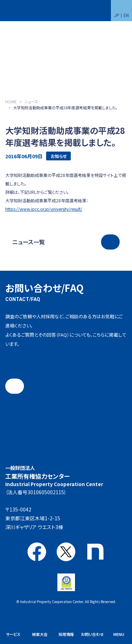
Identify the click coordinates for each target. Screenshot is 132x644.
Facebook (37, 552)
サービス (13, 634)
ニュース (31, 102)
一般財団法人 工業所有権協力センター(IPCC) (21, 11)
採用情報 (66, 634)
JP (117, 16)
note (95, 552)
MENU (119, 634)
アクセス (71, 525)
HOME (11, 102)
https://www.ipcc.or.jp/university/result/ (44, 209)
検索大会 (40, 634)
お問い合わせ (92, 634)
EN (126, 16)
